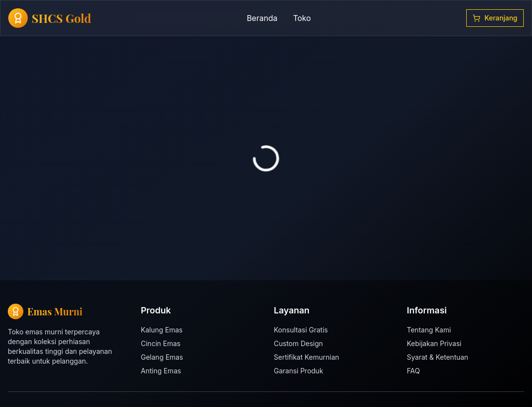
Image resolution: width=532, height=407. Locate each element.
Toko (302, 18)
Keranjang (495, 18)
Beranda (262, 18)
